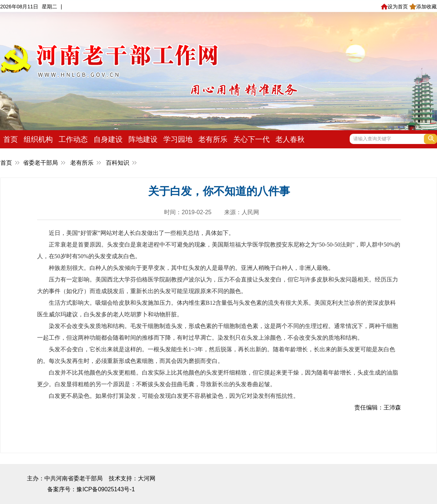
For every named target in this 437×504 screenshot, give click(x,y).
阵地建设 (143, 139)
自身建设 (108, 139)
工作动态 (73, 139)
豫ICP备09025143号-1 (106, 489)
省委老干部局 (40, 163)
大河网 (147, 478)
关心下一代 (251, 139)
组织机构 (38, 139)
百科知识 (118, 163)
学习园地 (178, 139)
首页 (11, 139)
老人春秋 (290, 139)
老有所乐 (213, 139)
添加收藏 (423, 7)
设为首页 (394, 7)
